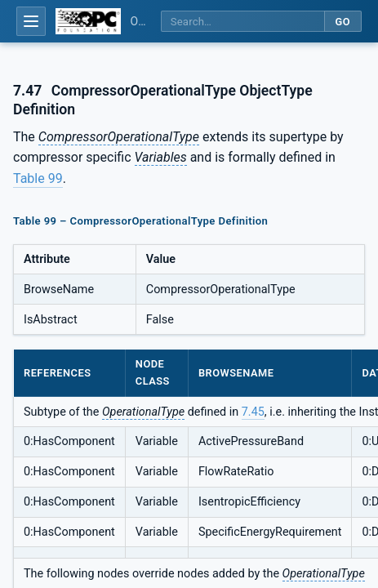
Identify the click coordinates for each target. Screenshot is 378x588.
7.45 (253, 412)
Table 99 (38, 178)
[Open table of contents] (31, 21)
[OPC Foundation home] (88, 21)
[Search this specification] (242, 22)
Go (342, 22)
